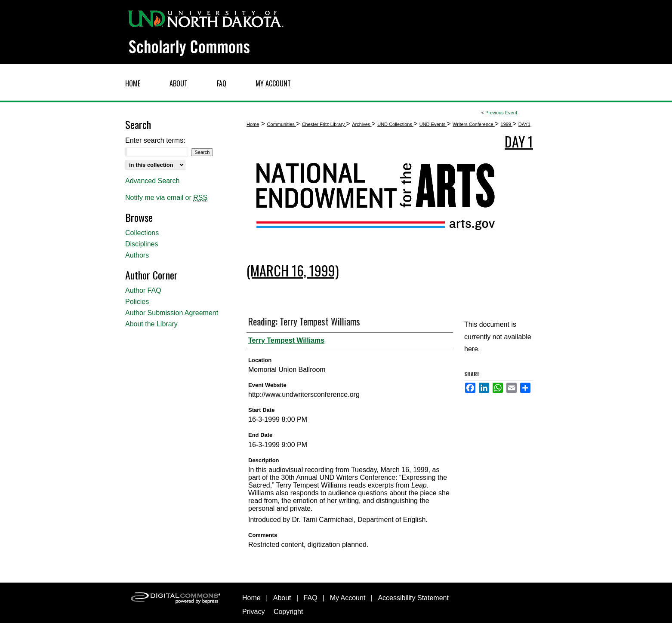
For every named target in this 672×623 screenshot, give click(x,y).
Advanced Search (152, 181)
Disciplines (142, 244)
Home (253, 124)
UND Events (433, 124)
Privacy (253, 612)
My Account (348, 598)
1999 (507, 124)
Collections (142, 233)
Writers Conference (474, 124)
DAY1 (524, 124)
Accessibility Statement (413, 598)
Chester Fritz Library (324, 124)
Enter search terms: (155, 140)
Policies (137, 302)
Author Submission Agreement (172, 313)
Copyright (288, 612)
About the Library (151, 324)
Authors (137, 255)
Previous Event (501, 113)
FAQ (311, 598)
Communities (282, 124)
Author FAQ (143, 290)
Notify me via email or (166, 198)
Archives (362, 124)
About (282, 598)
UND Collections (395, 124)
